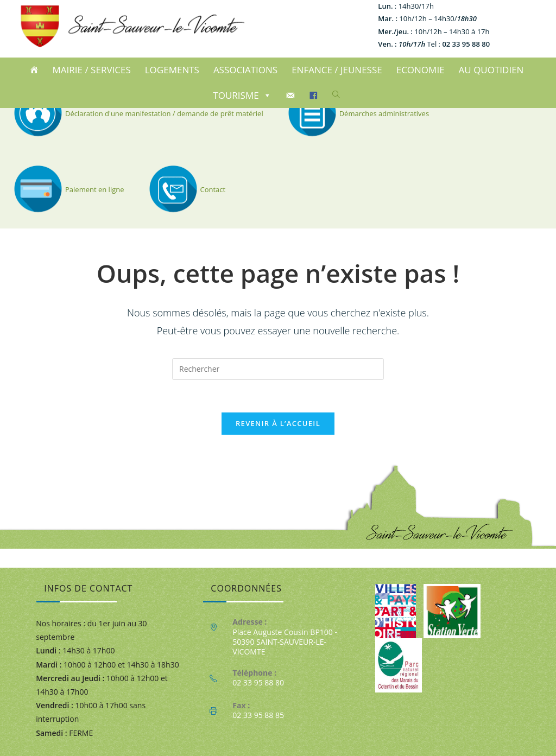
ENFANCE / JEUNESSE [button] (337, 70)
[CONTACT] (292, 96)
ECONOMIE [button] (421, 70)
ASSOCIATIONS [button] (245, 70)
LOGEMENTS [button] (172, 70)
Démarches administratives (357, 113)
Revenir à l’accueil (278, 423)
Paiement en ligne (68, 189)
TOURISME (242, 95)
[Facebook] (315, 96)
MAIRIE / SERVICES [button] (92, 70)
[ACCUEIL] (36, 70)
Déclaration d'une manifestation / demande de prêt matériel (137, 113)
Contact (186, 189)
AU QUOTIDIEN (491, 70)
